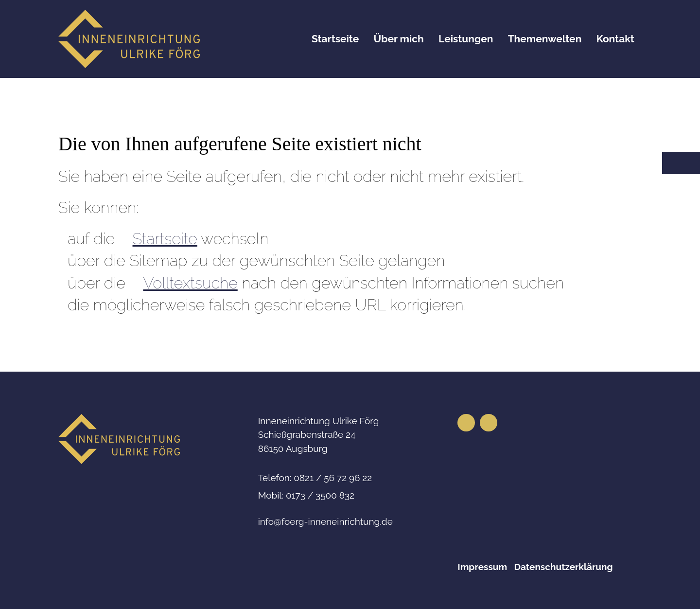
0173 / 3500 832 (320, 495)
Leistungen (466, 39)
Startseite (335, 39)
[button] (466, 423)
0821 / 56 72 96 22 (333, 478)
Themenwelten (545, 39)
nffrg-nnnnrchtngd (325, 521)
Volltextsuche (190, 283)
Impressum (482, 567)
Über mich (399, 39)
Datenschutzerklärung (564, 567)
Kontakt (615, 39)
